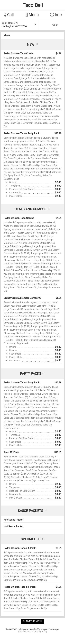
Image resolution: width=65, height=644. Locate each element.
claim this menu (32, 621)
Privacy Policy (41, 632)
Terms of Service (26, 632)
